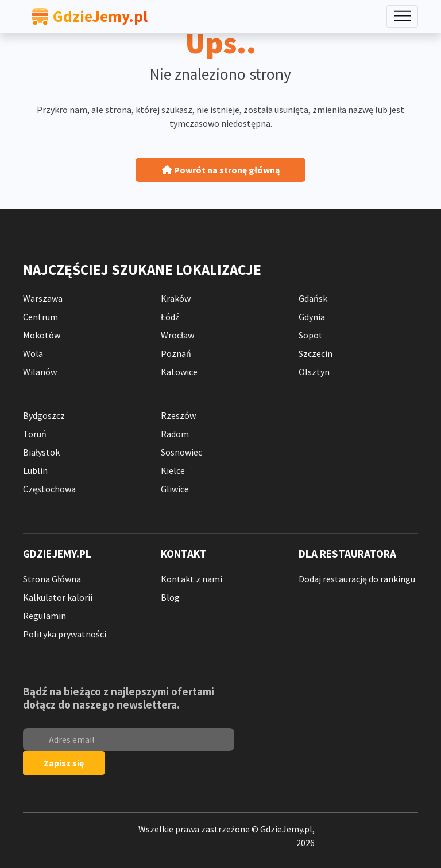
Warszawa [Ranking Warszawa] (43, 298)
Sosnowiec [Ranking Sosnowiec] (181, 452)
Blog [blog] (170, 597)
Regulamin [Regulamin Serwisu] (45, 616)
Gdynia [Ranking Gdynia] (312, 317)
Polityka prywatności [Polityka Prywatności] (65, 634)
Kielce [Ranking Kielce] (173, 470)
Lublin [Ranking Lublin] (35, 470)
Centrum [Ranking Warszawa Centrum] (40, 317)
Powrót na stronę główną (221, 170)
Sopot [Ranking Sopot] (311, 335)
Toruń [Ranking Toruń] (35, 434)
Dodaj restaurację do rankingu (357, 579)
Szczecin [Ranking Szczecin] (316, 353)
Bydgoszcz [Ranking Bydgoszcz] (44, 415)
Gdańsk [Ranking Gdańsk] (313, 298)
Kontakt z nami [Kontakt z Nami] (192, 579)
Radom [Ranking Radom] (175, 434)
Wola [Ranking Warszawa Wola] (33, 353)
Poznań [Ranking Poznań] (176, 353)
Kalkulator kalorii (58, 597)
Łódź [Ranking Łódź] (170, 317)
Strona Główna (52, 579)
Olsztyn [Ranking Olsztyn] (314, 372)
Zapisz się (64, 763)
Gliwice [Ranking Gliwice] (175, 489)
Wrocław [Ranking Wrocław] (177, 335)
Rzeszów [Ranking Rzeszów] (178, 415)
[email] (129, 739)
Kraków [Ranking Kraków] (176, 298)
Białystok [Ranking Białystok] (41, 452)
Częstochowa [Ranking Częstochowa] (49, 489)
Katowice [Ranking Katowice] (179, 372)
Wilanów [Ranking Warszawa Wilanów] (40, 372)
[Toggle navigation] (402, 16)
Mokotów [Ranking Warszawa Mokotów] (42, 335)
